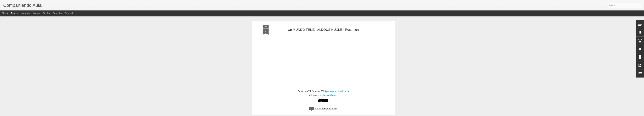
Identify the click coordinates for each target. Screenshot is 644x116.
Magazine (26, 13)
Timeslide (69, 13)
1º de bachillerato (329, 66)
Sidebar (47, 13)
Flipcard (15, 13)
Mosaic (37, 13)
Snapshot (58, 13)
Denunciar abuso (345, 114)
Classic (5, 13)
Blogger (334, 114)
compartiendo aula (339, 62)
